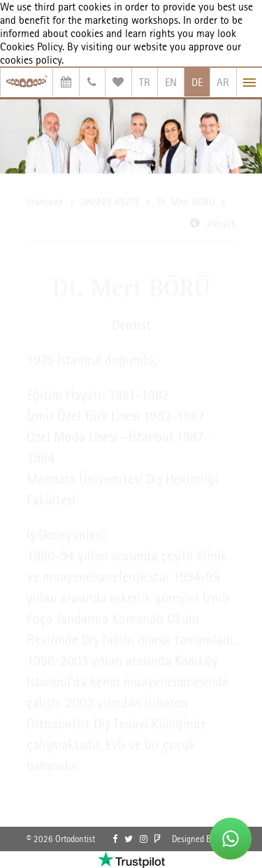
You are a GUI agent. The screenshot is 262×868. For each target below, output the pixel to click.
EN (171, 82)
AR (223, 82)
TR (145, 82)
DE (197, 82)
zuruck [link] (221, 224)
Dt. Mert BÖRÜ (186, 203)
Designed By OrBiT (204, 839)
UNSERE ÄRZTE (110, 203)
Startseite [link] (45, 203)
